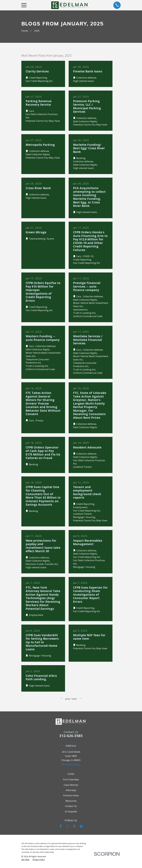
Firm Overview (71, 779)
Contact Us (71, 806)
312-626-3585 (71, 736)
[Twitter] (68, 826)
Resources (71, 801)
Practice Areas (71, 795)
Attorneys (71, 790)
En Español (71, 811)
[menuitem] (25, 860)
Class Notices (71, 785)
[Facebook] (61, 826)
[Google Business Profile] (81, 826)
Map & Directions (71, 764)
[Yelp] (74, 826)
